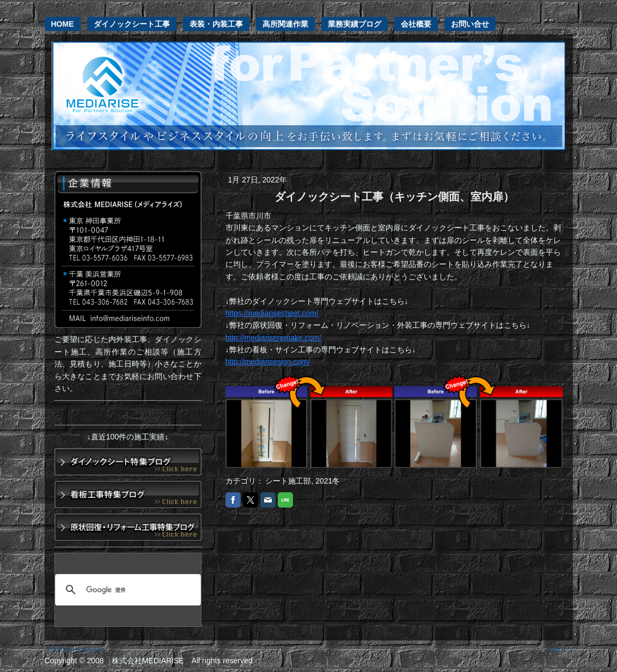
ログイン (561, 650)
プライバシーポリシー (75, 650)
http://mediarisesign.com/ (268, 362)
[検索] (126, 590)
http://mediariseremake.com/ (274, 338)
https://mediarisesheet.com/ (272, 313)
